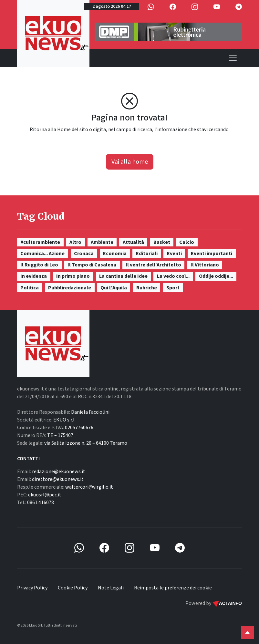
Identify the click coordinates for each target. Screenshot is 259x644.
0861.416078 (41, 503)
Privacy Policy (32, 588)
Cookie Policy (73, 588)
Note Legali (111, 588)
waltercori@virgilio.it (89, 487)
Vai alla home (130, 162)
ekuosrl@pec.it (45, 495)
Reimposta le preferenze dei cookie (173, 588)
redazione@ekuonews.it (59, 472)
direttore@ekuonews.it (58, 479)
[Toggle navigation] (233, 58)
